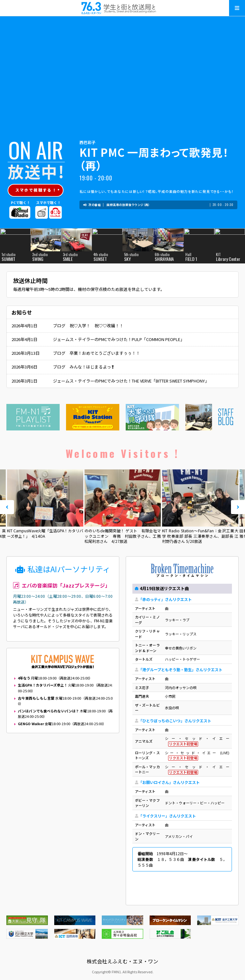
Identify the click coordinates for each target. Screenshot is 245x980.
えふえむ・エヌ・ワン (122, 8)
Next (238, 507)
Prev (7, 507)
